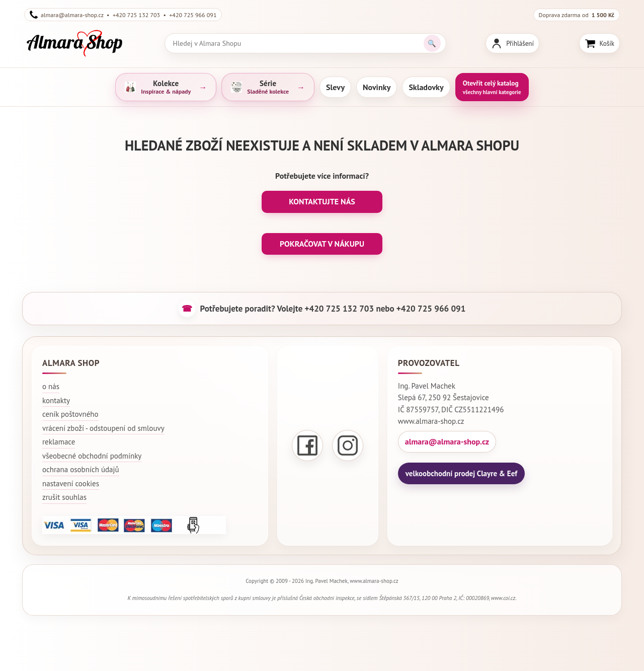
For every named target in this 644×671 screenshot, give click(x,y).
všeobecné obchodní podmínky (92, 456)
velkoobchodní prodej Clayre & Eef (461, 473)
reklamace (59, 442)
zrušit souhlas (64, 497)
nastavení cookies (71, 483)
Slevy (335, 87)
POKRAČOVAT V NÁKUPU (322, 244)
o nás (51, 386)
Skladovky (426, 87)
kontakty (56, 400)
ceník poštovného (70, 414)
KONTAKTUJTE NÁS (322, 201)
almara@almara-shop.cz (447, 441)
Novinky (377, 87)
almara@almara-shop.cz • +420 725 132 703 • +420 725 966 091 (123, 15)
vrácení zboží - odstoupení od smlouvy (103, 428)
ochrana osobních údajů (81, 469)
